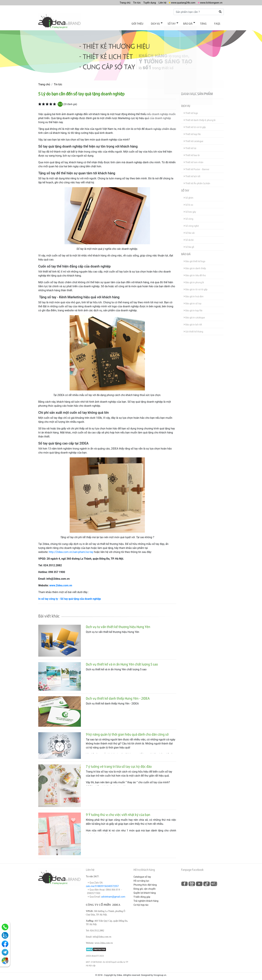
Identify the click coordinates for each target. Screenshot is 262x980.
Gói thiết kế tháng (193, 329)
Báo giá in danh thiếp (195, 266)
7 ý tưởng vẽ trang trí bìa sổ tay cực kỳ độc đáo (119, 764)
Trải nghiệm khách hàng (146, 898)
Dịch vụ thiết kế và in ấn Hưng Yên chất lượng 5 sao (122, 662)
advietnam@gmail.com (113, 894)
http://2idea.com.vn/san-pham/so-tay (71, 549)
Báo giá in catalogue (194, 315)
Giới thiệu (147, 23)
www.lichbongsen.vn (210, 3)
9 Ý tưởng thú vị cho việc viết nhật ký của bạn (118, 812)
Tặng (206, 23)
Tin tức (130, 3)
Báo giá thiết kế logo (194, 259)
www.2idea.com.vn (61, 583)
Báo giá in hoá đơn (194, 294)
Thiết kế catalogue (193, 139)
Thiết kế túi (190, 146)
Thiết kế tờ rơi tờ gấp (195, 125)
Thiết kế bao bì (192, 153)
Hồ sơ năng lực (141, 878)
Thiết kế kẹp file (192, 132)
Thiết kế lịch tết (192, 174)
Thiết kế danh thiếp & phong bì (200, 118)
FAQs (218, 23)
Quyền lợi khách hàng (145, 890)
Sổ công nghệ (191, 223)
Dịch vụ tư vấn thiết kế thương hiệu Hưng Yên (118, 624)
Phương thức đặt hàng (145, 882)
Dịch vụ (163, 23)
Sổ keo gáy (190, 209)
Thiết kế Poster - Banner (196, 167)
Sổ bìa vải (189, 230)
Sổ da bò (189, 237)
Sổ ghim (188, 195)
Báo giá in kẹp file (193, 308)
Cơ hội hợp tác (141, 902)
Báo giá (192, 23)
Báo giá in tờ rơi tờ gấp (195, 287)
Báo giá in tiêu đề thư (195, 273)
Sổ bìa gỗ (189, 244)
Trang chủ (117, 3)
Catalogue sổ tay (142, 874)
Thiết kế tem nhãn (193, 160)
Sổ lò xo (188, 202)
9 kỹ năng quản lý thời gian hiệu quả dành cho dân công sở (127, 732)
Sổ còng (188, 216)
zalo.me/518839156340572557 (102, 883)
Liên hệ (158, 3)
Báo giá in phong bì (194, 280)
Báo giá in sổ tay (192, 301)
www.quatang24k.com (180, 3)
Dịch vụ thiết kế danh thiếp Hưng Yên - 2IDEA (118, 696)
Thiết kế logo (191, 110)
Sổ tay (178, 23)
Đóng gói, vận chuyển (145, 886)
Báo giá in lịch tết (193, 322)
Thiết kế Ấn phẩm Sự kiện (197, 181)
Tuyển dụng (144, 3)
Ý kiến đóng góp (142, 894)
